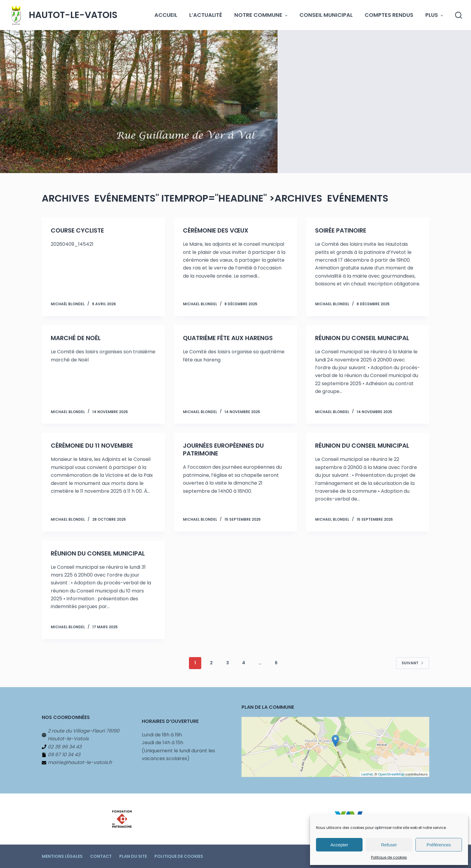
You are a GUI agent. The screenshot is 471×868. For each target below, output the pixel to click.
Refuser (389, 845)
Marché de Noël (76, 338)
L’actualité (206, 15)
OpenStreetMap (391, 774)
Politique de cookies (389, 857)
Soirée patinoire (341, 230)
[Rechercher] (459, 15)
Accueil (166, 15)
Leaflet (367, 774)
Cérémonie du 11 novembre (92, 446)
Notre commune (261, 15)
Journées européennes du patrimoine (223, 449)
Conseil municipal (326, 15)
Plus (434, 15)
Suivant (413, 663)
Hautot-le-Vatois (73, 15)
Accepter (339, 845)
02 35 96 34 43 (65, 747)
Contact (101, 856)
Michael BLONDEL (200, 304)
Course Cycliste (77, 230)
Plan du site (133, 856)
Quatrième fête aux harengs (228, 338)
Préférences (439, 845)
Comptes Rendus (389, 15)
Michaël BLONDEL (68, 304)
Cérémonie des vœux (216, 230)
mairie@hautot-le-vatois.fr (80, 762)
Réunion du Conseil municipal (362, 338)
